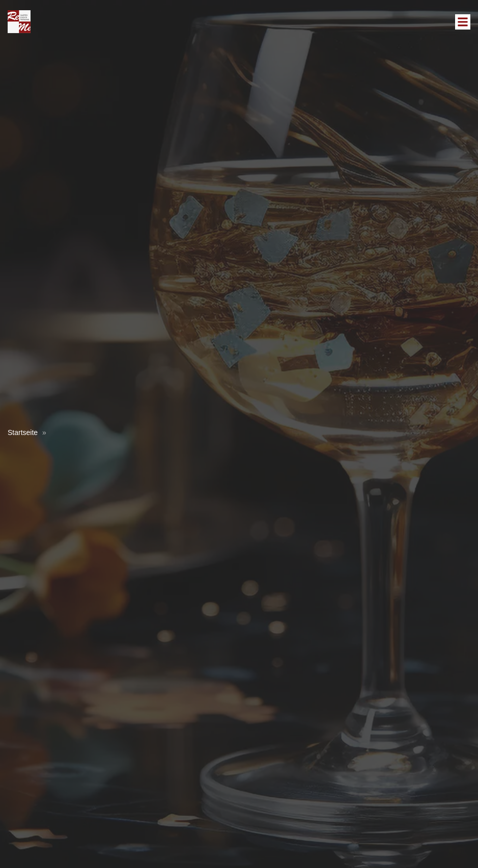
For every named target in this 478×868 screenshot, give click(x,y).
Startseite (23, 432)
